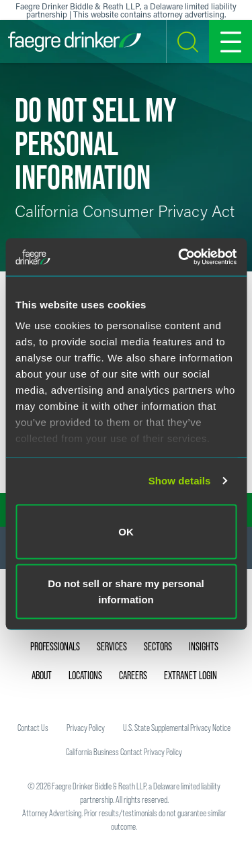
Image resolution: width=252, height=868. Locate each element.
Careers (133, 675)
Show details (180, 481)
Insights (204, 646)
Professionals (55, 646)
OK (126, 531)
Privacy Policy (86, 728)
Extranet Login (191, 675)
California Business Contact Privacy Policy (124, 752)
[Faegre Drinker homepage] (75, 42)
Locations (85, 675)
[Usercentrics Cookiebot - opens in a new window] (179, 257)
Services (112, 646)
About (42, 675)
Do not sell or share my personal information (126, 592)
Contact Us (33, 728)
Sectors (158, 646)
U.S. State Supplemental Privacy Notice (177, 728)
